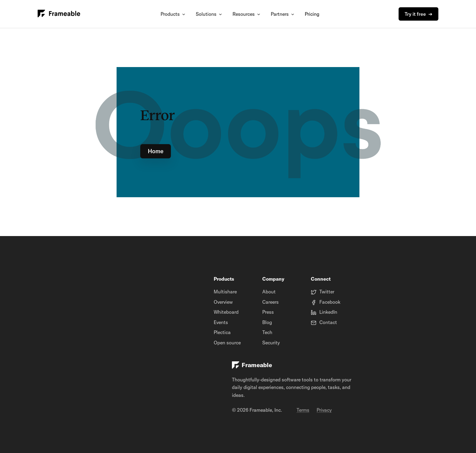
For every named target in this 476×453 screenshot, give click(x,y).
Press (268, 312)
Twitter (327, 292)
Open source (227, 343)
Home (156, 151)
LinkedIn (328, 312)
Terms (303, 410)
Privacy (324, 410)
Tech (267, 332)
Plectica (222, 332)
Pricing (312, 14)
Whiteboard (226, 312)
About (269, 292)
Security (271, 343)
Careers (270, 302)
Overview (223, 302)
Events (221, 322)
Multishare (225, 292)
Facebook (330, 302)
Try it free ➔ (418, 14)
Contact (328, 322)
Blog (267, 322)
